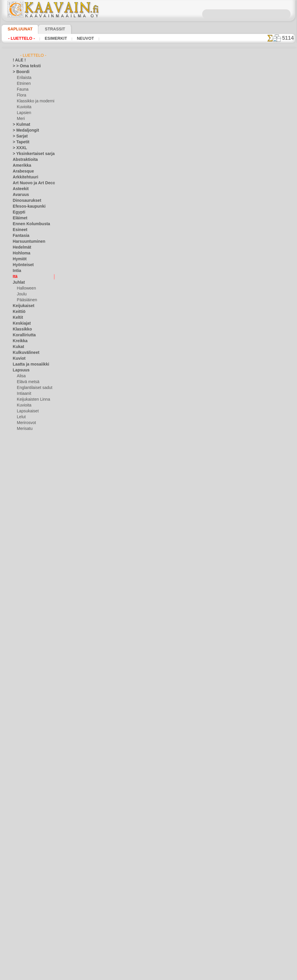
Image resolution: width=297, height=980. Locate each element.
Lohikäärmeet (24, 476)
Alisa (21, 376)
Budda (118, 297)
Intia (17, 271)
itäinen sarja (123, 168)
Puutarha (20, 534)
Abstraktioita (24, 160)
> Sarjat (19, 136)
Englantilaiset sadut (33, 388)
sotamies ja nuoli (128, 469)
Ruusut (19, 546)
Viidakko (20, 581)
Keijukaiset (22, 306)
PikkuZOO (25, 452)
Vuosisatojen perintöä (31, 593)
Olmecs (19, 505)
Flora (21, 95)
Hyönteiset (22, 265)
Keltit (17, 318)
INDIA (117, 75)
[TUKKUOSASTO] (27, 604)
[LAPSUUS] (26, 639)
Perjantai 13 (22, 516)
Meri (21, 119)
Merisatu (24, 429)
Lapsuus (20, 370)
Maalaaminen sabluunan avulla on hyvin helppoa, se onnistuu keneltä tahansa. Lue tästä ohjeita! (266, 267)
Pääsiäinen (26, 300)
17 (208, 108)
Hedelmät (21, 247)
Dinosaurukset (25, 201)
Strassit (48, 29)
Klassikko (20, 329)
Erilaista (24, 78)
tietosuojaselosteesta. (198, 975)
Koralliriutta (23, 335)
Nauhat (19, 499)
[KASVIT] (24, 628)
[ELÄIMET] (26, 616)
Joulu (21, 294)
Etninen (23, 84)
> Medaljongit (24, 130)
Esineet (19, 230)
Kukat (18, 347)
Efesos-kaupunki (26, 206)
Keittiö (18, 312)
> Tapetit (20, 142)
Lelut (21, 417)
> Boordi (19, 72)
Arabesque (22, 171)
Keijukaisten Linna (32, 399)
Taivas (18, 563)
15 (192, 108)
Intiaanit (24, 394)
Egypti (18, 212)
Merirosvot (26, 423)
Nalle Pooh (26, 440)
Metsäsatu (26, 435)
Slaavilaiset (22, 557)
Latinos (19, 458)
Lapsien (23, 113)
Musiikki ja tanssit (28, 493)
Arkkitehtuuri (24, 177)
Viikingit (19, 587)
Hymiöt (19, 259)
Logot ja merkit (25, 470)
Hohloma (20, 253)
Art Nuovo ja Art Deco (31, 183)
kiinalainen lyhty (127, 340)
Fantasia (20, 236)
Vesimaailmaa (24, 575)
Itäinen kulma (125, 555)
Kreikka (19, 341)
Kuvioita (24, 107)
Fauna (22, 89)
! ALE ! (18, 60)
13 (175, 108)
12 (166, 108)
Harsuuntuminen (26, 242)
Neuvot (78, 38)
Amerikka (20, 166)
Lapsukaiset (27, 411)
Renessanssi (23, 540)
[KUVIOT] (25, 633)
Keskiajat (20, 323)
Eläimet (19, 218)
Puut (17, 528)
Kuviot (18, 359)
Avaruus (19, 195)
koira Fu (120, 254)
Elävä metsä (27, 382)
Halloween (25, 288)
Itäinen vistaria (126, 512)
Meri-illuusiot (24, 487)
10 (150, 108)
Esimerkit (51, 38)
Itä (15, 277)
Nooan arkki (27, 446)
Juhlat (18, 283)
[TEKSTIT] (25, 651)
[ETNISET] (25, 622)
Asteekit (19, 189)
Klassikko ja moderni (34, 101)
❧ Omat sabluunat (28, 657)
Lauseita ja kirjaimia (29, 464)
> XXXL (19, 148)
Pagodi (119, 211)
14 (183, 108)
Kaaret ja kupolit (128, 646)
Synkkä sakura (125, 736)
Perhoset (20, 511)
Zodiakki (20, 598)
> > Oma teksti (24, 66)
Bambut (119, 125)
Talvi (16, 569)
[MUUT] (24, 645)
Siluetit (19, 552)
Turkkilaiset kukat (129, 600)
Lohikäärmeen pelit (130, 691)
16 (200, 108)
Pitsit (17, 522)
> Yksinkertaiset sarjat (31, 154)
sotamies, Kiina (126, 383)
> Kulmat (20, 125)
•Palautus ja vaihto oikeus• (148, 938)
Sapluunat (18, 29)
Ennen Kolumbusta (28, 224)
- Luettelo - (20, 38)
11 (158, 108)
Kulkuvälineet (24, 353)
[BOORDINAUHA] (32, 610)
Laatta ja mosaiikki (28, 364)
